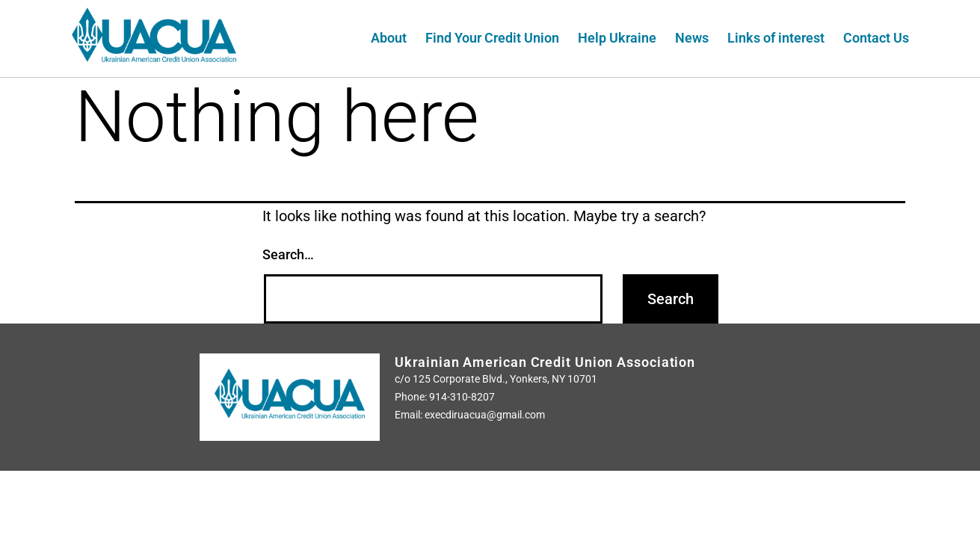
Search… (288, 254)
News (692, 38)
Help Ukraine (617, 38)
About (389, 38)
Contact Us (876, 38)
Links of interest (776, 38)
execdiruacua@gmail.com (485, 415)
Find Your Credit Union (492, 38)
